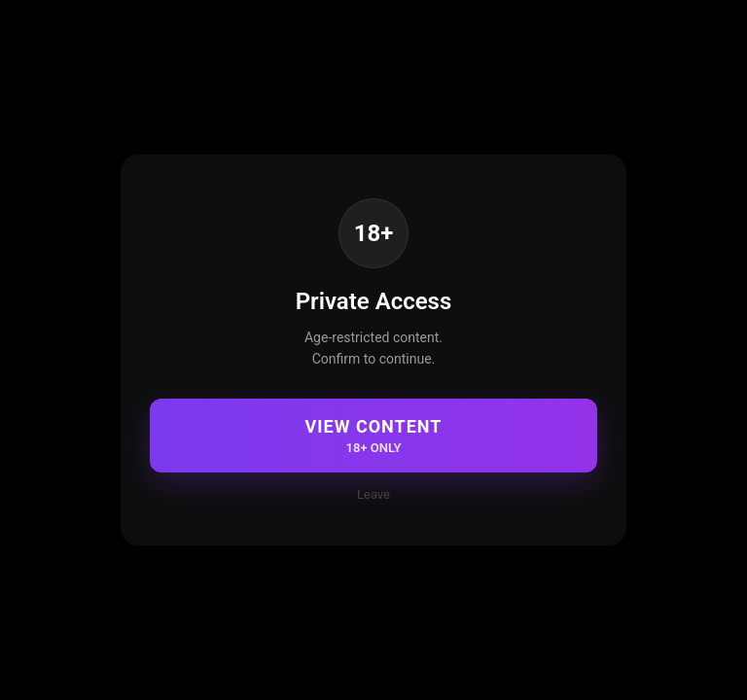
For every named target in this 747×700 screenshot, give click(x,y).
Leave (373, 494)
